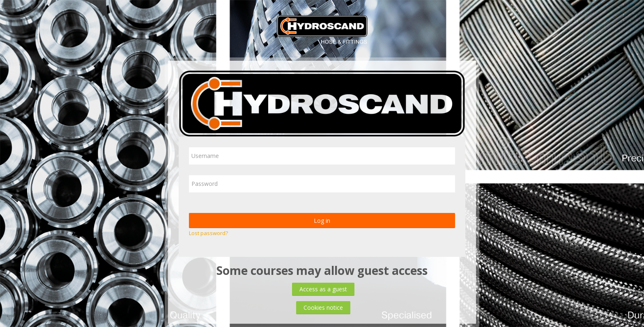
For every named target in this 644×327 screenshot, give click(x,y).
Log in (322, 221)
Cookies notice (323, 308)
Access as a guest (323, 289)
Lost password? (208, 233)
